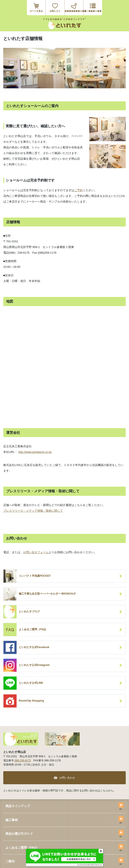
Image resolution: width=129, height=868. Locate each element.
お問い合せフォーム (36, 552)
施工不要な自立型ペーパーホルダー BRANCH (47, 594)
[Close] (101, 851)
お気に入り (55, 11)
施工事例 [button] (12, 820)
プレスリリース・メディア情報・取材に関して (33, 511)
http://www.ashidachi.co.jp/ (35, 452)
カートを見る (36, 11)
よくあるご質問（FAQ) (32, 629)
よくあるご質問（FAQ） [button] (22, 848)
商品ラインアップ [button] (18, 806)
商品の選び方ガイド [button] (19, 834)
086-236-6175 (23, 761)
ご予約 (78, 190)
